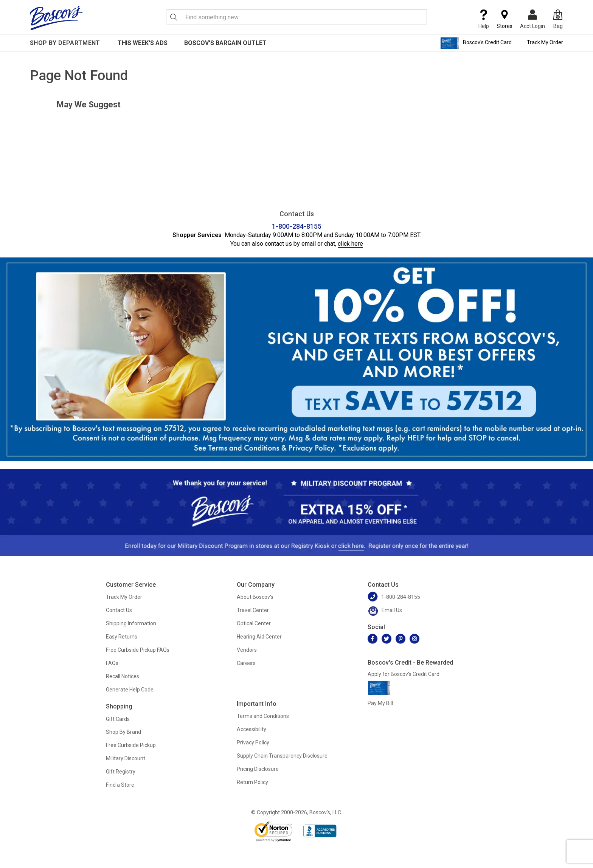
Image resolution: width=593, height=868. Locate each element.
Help (484, 19)
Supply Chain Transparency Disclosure (282, 756)
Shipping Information (131, 623)
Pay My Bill (380, 703)
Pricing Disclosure (258, 769)
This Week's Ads (143, 43)
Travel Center (253, 610)
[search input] (296, 17)
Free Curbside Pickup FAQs (138, 650)
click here (350, 244)
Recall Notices (123, 676)
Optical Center (254, 623)
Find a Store (120, 785)
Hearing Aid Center (259, 637)
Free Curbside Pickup (131, 745)
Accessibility (251, 729)
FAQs (112, 663)
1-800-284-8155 (297, 226)
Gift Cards (118, 719)
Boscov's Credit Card (476, 43)
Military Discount (126, 758)
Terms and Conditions (263, 716)
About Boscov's (255, 597)
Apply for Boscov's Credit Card (404, 674)
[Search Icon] (174, 17)
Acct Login (532, 19)
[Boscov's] (56, 18)
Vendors (247, 650)
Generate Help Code (130, 690)
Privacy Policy (253, 742)
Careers (246, 663)
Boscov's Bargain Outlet (225, 43)
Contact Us (119, 610)
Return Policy (252, 782)
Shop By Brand (123, 732)
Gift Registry (121, 772)
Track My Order (545, 42)
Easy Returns (122, 637)
